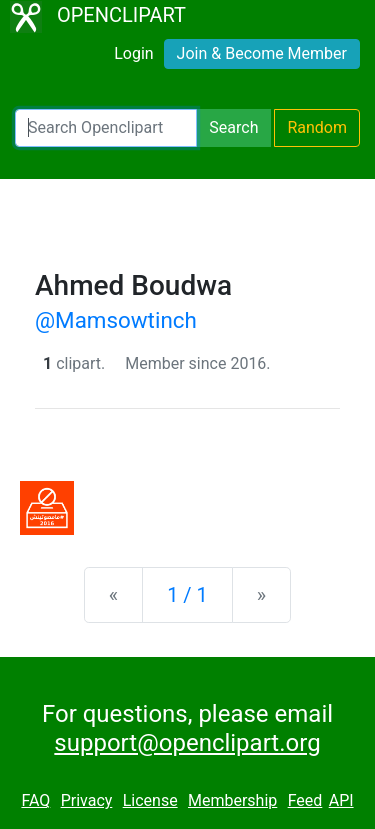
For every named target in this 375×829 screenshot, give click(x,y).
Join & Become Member (262, 53)
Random (317, 127)
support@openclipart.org (187, 743)
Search (233, 127)
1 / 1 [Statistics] (187, 595)
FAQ (35, 800)
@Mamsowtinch (116, 320)
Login (133, 53)
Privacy (87, 800)
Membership (232, 800)
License (150, 800)
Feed (305, 800)
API (341, 800)
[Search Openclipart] (106, 128)
